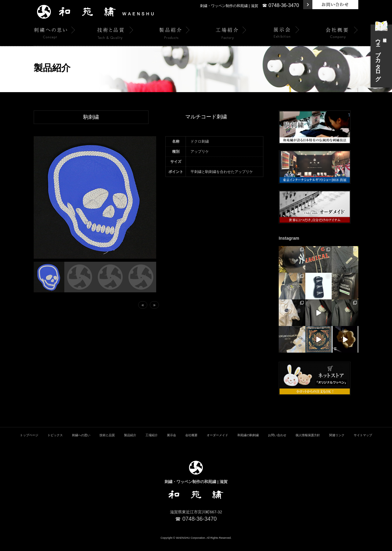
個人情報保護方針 (308, 443)
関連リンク (337, 443)
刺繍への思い (81, 443)
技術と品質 (107, 443)
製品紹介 (130, 443)
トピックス (55, 443)
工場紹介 (152, 443)
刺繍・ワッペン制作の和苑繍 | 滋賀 (229, 6)
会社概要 (191, 443)
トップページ (29, 443)
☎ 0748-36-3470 (281, 5)
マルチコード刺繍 (206, 117)
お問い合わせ (277, 443)
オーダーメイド (217, 443)
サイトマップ (363, 443)
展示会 (171, 443)
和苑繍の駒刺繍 (248, 443)
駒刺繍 (91, 117)
